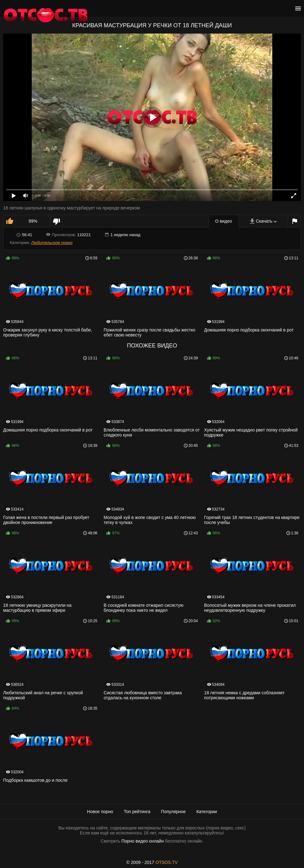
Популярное (173, 812)
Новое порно (100, 812)
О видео (224, 221)
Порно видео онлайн (143, 841)
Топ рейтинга (137, 812)
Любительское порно (52, 243)
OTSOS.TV (167, 862)
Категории (207, 812)
